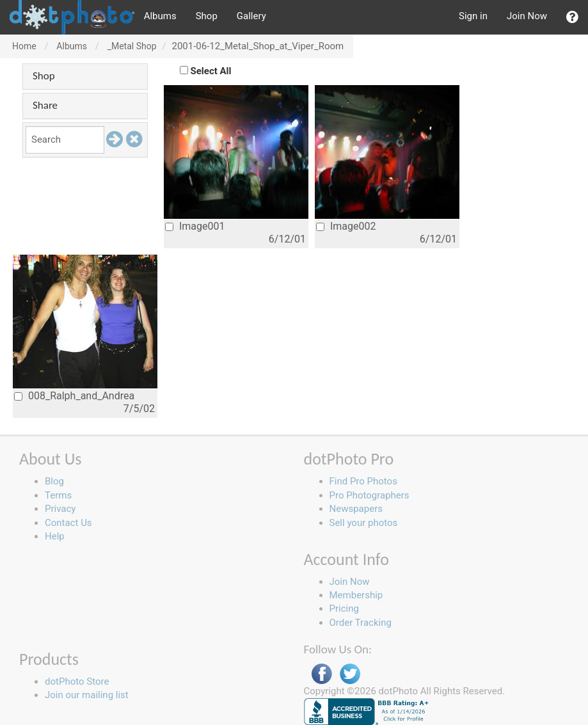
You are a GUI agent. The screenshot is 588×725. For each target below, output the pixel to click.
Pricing (344, 609)
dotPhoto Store (77, 681)
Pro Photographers (369, 495)
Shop (207, 16)
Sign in (473, 16)
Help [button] (55, 536)
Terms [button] (58, 495)
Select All (211, 71)
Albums (160, 16)
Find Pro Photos (363, 481)
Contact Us (68, 523)
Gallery (251, 16)
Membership (356, 595)
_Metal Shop (132, 46)
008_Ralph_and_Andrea (74, 396)
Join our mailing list (87, 695)
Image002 (346, 226)
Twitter (350, 674)
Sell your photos (364, 523)
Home (24, 46)
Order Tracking (361, 623)
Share (45, 105)
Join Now (527, 16)
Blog (54, 481)
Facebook (322, 674)
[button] (572, 17)
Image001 (195, 226)
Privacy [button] (60, 509)
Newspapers (356, 509)
